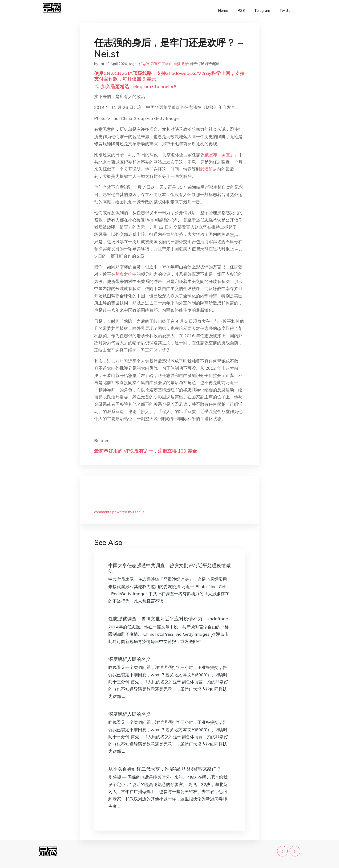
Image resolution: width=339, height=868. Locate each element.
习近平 (156, 64)
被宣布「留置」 (219, 155)
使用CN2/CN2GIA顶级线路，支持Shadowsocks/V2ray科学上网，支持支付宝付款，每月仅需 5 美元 (169, 76)
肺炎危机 (124, 274)
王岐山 (167, 64)
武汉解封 (209, 169)
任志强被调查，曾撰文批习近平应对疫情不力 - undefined (168, 619)
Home (223, 10)
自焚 (177, 64)
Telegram (262, 10)
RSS (241, 10)
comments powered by (119, 512)
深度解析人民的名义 (129, 659)
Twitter (286, 10)
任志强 (144, 64)
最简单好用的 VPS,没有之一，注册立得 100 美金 (145, 451)
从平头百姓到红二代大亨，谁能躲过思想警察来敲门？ (165, 769)
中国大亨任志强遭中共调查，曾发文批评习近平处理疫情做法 (169, 568)
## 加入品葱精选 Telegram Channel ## (135, 86)
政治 (185, 64)
